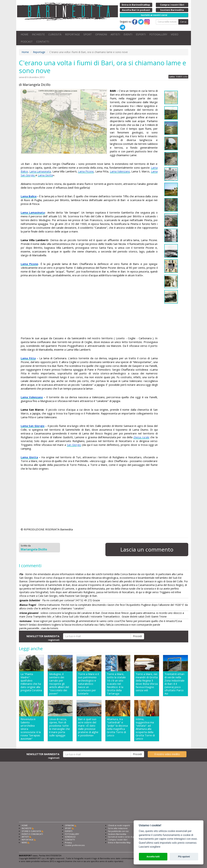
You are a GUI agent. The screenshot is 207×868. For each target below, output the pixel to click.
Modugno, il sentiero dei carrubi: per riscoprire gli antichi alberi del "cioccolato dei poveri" (59, 684)
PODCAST (27, 42)
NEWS (24, 842)
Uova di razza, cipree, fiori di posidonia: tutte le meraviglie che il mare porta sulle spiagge (60, 727)
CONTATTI (43, 42)
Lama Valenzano (120, 171)
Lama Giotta (45, 175)
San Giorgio (74, 445)
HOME (25, 34)
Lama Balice (29, 196)
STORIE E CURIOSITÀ (31, 831)
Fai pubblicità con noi (118, 831)
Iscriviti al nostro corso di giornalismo (126, 837)
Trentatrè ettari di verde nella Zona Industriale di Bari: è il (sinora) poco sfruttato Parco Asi (174, 684)
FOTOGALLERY (158, 34)
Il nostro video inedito (167, 754)
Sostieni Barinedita (117, 834)
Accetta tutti (153, 857)
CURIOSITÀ (55, 34)
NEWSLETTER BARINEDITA (43, 638)
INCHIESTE (38, 34)
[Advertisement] (89, 307)
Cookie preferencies (75, 845)
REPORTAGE (72, 34)
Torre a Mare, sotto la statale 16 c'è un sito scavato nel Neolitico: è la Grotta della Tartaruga (116, 684)
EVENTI (128, 34)
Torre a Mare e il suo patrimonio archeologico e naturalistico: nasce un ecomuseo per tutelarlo (88, 684)
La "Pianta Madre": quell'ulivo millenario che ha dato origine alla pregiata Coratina (31, 682)
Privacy (68, 842)
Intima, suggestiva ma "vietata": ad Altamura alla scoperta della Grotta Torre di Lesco (145, 729)
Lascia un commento (147, 549)
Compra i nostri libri (118, 840)
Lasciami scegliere (150, 847)
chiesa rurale (141, 437)
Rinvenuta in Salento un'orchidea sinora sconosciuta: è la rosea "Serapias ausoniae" (31, 729)
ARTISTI (115, 34)
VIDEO (175, 34)
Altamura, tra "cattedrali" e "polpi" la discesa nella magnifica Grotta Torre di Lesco (117, 727)
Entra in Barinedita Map (119, 842)
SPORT (88, 34)
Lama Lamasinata (40, 171)
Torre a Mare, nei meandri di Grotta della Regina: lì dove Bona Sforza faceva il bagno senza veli (147, 682)
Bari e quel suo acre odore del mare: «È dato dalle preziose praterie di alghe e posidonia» (88, 727)
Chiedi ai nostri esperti (119, 825)
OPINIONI (101, 34)
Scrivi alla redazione (118, 828)
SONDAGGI (70, 837)
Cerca (183, 22)
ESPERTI (141, 34)
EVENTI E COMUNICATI (32, 834)
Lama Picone (86, 171)
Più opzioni (184, 857)
